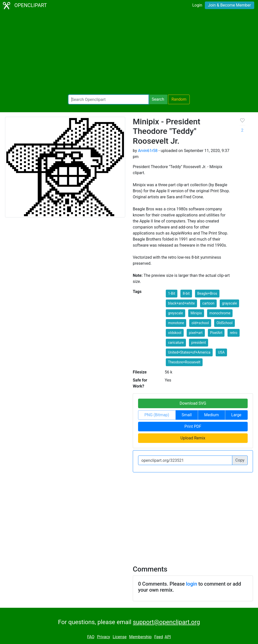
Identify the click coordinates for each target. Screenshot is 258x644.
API (168, 637)
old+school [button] (200, 323)
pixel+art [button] (196, 333)
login (191, 584)
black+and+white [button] (181, 303)
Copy (240, 460)
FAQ (91, 637)
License (120, 637)
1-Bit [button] (172, 293)
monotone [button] (176, 323)
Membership (140, 637)
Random (179, 99)
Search (158, 99)
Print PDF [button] (193, 426)
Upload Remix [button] (193, 438)
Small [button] (187, 415)
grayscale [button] (229, 303)
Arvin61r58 (148, 151)
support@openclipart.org (166, 622)
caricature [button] (176, 343)
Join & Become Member (230, 5)
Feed (159, 637)
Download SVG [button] (193, 403)
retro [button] (233, 333)
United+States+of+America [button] (189, 352)
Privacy (104, 637)
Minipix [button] (196, 313)
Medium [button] (211, 415)
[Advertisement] (129, 53)
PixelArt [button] (216, 333)
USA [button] (221, 352)
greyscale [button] (175, 313)
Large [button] (236, 415)
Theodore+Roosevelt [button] (184, 362)
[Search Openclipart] (108, 99)
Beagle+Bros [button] (207, 293)
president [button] (199, 343)
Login (197, 5)
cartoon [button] (208, 303)
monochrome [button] (220, 313)
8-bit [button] (186, 293)
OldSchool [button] (224, 323)
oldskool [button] (175, 333)
